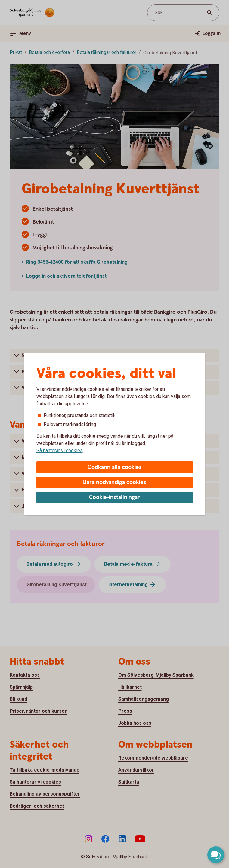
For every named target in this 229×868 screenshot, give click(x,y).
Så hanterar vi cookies (60, 451)
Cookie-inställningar (114, 497)
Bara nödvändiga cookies (115, 482)
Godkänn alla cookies (115, 467)
